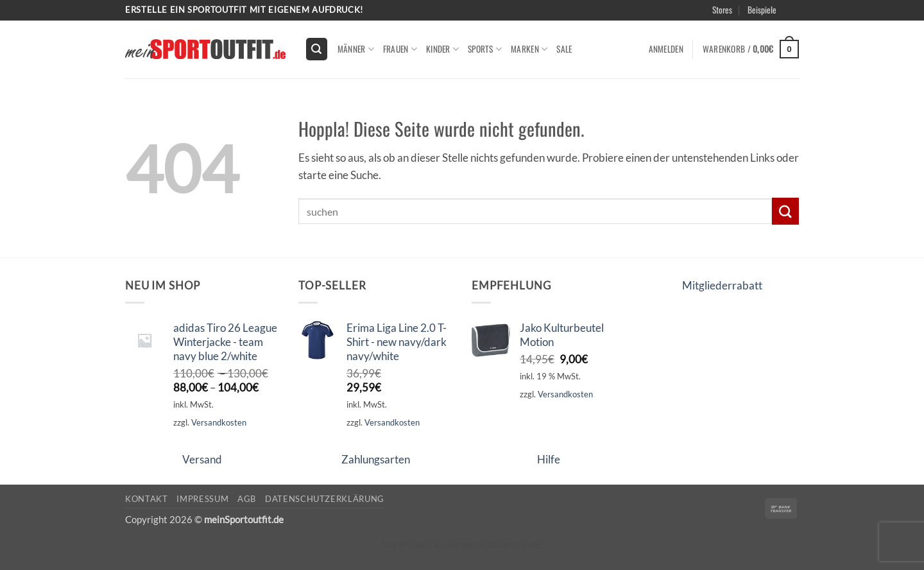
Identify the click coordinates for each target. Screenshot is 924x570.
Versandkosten (219, 422)
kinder (442, 49)
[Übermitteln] (785, 211)
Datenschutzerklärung (325, 499)
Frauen (400, 49)
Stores (722, 10)
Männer (356, 49)
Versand (202, 459)
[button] (317, 49)
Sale (564, 49)
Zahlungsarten (376, 459)
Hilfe (549, 459)
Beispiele (762, 10)
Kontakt (147, 499)
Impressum (202, 499)
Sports (485, 49)
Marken (529, 49)
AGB (247, 499)
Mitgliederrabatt (722, 285)
